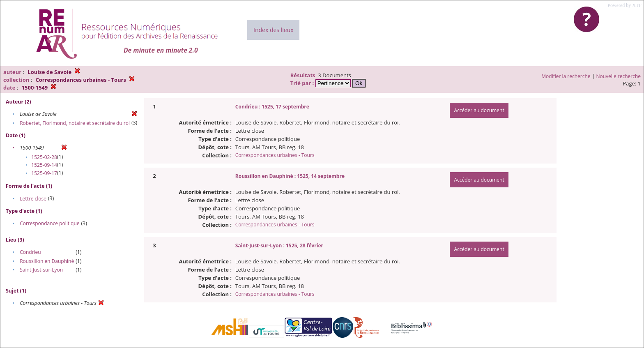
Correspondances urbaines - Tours (275, 155)
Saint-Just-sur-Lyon (41, 270)
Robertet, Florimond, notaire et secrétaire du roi (75, 123)
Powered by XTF (624, 5)
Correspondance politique (49, 223)
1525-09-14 (44, 165)
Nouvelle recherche (619, 76)
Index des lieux (273, 30)
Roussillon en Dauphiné (47, 261)
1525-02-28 (44, 157)
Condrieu (30, 252)
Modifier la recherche (566, 76)
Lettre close (33, 199)
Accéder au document (479, 110)
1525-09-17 (44, 173)
